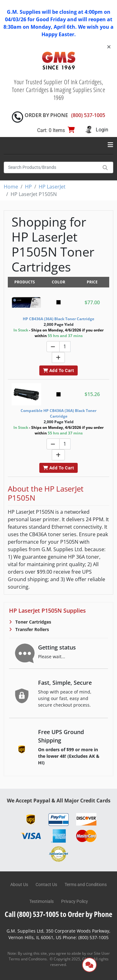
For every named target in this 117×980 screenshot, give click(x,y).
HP (28, 187)
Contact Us (46, 884)
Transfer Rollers (32, 629)
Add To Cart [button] (58, 370)
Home (11, 187)
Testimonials (41, 901)
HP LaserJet (52, 187)
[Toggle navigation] (110, 145)
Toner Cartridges (33, 622)
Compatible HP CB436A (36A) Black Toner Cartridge (58, 413)
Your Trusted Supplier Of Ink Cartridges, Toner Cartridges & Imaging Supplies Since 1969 (59, 90)
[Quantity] (65, 347)
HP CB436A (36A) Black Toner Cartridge (58, 319)
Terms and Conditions (86, 884)
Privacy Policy (75, 901)
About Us (19, 884)
